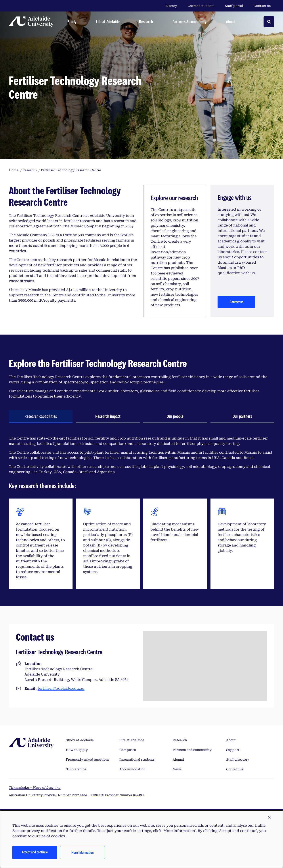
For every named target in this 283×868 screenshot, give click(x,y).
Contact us (262, 6)
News (177, 769)
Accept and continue (35, 852)
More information (82, 852)
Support (233, 750)
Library (171, 6)
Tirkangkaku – (35, 788)
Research (180, 740)
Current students (201, 6)
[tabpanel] (141, 512)
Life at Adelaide (132, 740)
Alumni (178, 759)
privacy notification (44, 831)
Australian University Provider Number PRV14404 (48, 795)
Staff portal (234, 6)
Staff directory (238, 759)
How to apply (77, 750)
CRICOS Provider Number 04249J (118, 795)
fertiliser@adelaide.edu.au (61, 688)
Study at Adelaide (80, 740)
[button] (269, 818)
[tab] (41, 417)
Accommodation (132, 769)
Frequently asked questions (88, 759)
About (231, 740)
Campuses (128, 750)
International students (137, 759)
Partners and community (192, 750)
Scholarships (76, 769)
